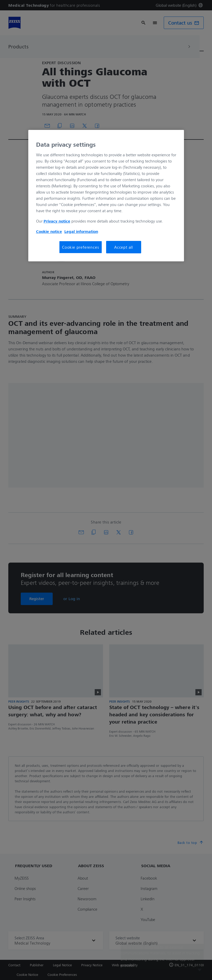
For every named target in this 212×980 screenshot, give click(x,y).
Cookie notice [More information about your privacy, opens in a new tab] (49, 231)
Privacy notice (57, 221)
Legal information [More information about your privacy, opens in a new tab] (81, 231)
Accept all (124, 247)
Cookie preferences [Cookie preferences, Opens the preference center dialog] (80, 247)
